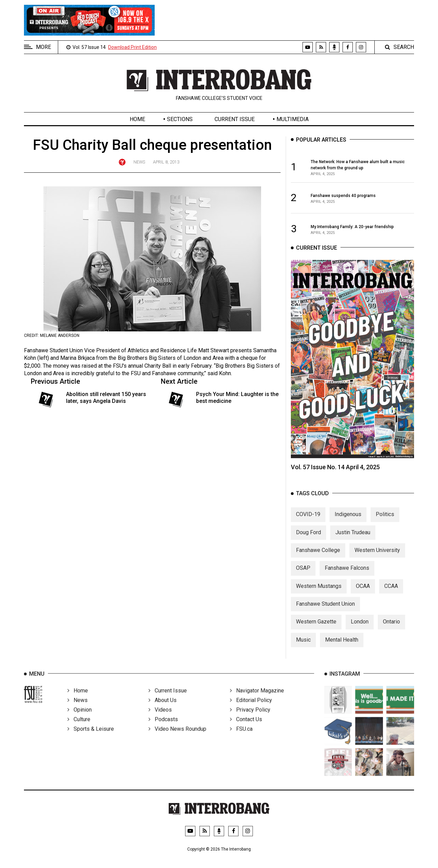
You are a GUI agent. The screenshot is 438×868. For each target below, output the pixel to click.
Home (137, 119)
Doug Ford (308, 538)
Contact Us (246, 728)
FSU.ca (241, 737)
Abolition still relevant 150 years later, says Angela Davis (106, 397)
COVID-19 (308, 520)
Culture (79, 728)
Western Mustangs (319, 592)
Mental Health (342, 646)
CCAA (391, 592)
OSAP (303, 574)
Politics (385, 520)
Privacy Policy (250, 718)
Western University (377, 556)
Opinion (80, 718)
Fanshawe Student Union (325, 610)
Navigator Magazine (257, 699)
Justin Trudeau (353, 538)
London (360, 628)
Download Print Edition (132, 47)
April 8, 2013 (166, 162)
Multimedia (293, 119)
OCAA (363, 592)
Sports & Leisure (91, 737)
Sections (180, 119)
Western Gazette (316, 628)
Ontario (391, 628)
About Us (163, 708)
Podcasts (163, 728)
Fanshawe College (318, 556)
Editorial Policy (251, 708)
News (139, 162)
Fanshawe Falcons (347, 574)
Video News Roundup (177, 737)
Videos (160, 718)
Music (303, 646)
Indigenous (348, 520)
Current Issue (235, 119)
